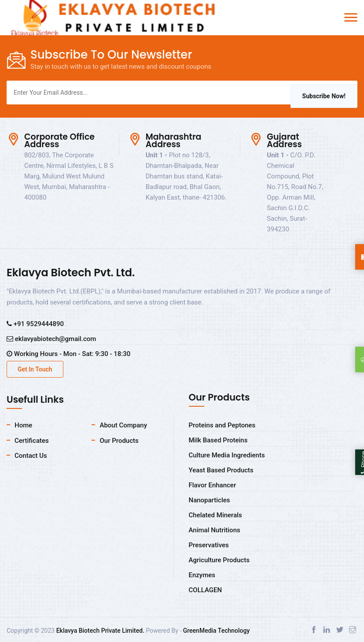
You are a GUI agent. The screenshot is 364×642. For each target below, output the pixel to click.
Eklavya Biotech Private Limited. (100, 631)
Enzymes (202, 575)
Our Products (119, 441)
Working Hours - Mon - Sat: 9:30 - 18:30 (68, 354)
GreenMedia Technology (217, 631)
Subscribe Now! (324, 96)
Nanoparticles (210, 500)
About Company (123, 425)
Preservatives (209, 545)
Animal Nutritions (215, 530)
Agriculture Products (219, 560)
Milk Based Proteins (218, 440)
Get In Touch (35, 369)
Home (23, 425)
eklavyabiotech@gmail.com (51, 339)
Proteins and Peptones (222, 425)
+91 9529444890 (35, 324)
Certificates (32, 441)
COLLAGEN (206, 590)
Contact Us (31, 456)
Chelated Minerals (215, 515)
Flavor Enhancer (213, 485)
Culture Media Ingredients (227, 455)
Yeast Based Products (221, 470)
